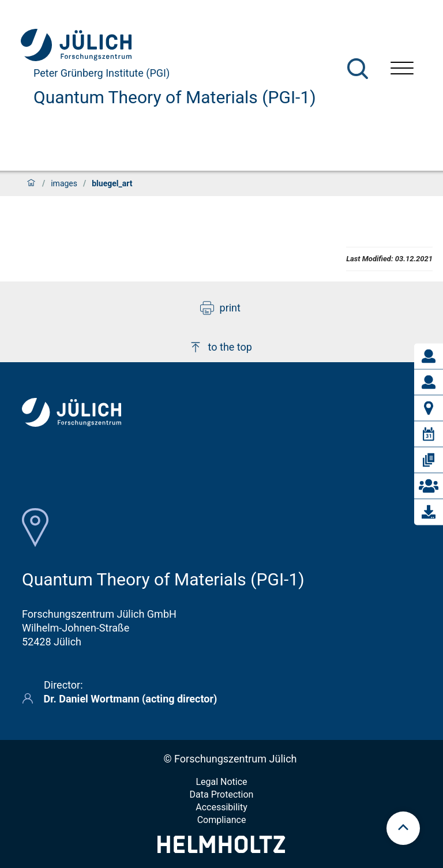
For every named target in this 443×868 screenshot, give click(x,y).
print (220, 308)
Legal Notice (221, 782)
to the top (220, 347)
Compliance (222, 820)
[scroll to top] (403, 828)
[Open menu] (402, 69)
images (64, 183)
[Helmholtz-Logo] (221, 849)
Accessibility (221, 807)
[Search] (358, 69)
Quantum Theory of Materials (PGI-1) (175, 97)
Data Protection (222, 794)
